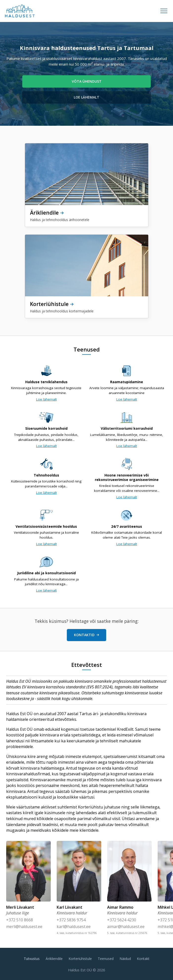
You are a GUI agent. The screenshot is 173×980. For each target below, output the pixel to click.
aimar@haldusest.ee (126, 927)
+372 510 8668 (20, 920)
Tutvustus (32, 959)
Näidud (125, 959)
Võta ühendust (87, 81)
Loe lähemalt (86, 97)
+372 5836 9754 (71, 920)
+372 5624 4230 (122, 920)
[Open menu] (164, 11)
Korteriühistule (80, 959)
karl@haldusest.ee (74, 927)
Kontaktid (86, 635)
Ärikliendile (54, 959)
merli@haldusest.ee (24, 927)
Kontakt (143, 959)
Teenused (106, 959)
